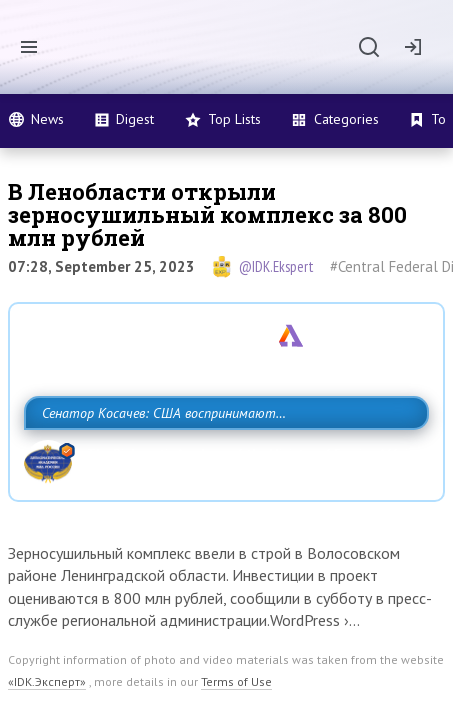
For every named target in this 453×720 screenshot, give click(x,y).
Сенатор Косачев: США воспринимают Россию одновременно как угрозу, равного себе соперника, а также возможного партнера (226, 457)
